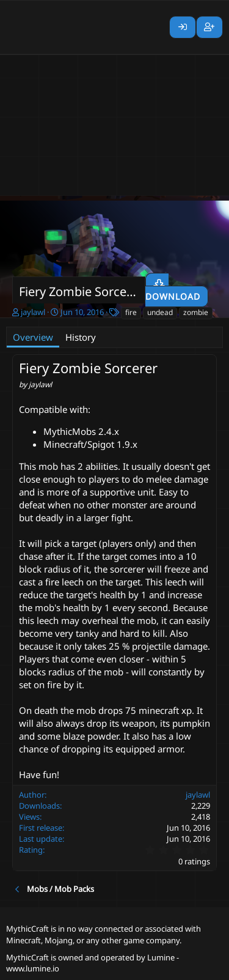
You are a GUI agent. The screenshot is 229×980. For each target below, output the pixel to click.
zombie (196, 312)
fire (131, 312)
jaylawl (33, 312)
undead (160, 312)
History (81, 337)
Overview (33, 337)
